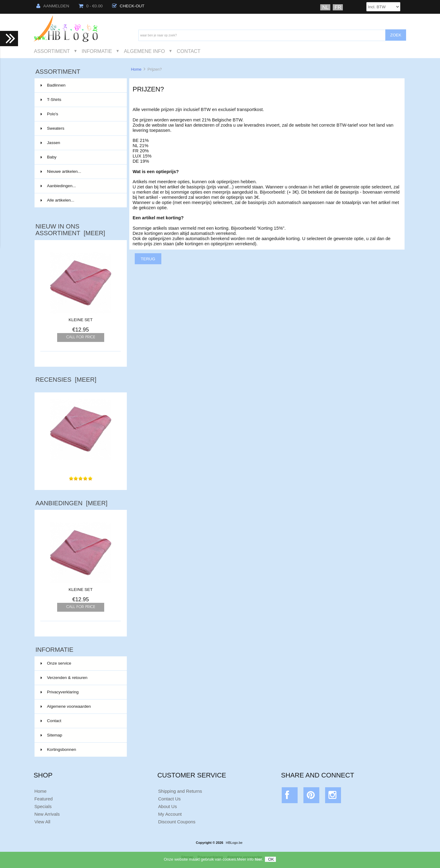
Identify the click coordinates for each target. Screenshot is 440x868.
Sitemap (51, 735)
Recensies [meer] (66, 380)
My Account (170, 814)
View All (42, 822)
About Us (167, 806)
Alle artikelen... (57, 200)
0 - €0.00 (91, 6)
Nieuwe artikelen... (61, 171)
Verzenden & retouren (64, 678)
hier (258, 862)
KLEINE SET (81, 320)
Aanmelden (53, 6)
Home (136, 69)
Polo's (80, 114)
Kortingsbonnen (58, 749)
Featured (43, 799)
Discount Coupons (177, 822)
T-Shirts (80, 100)
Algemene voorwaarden (66, 706)
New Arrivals (47, 814)
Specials (43, 806)
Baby (80, 157)
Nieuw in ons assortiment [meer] (70, 230)
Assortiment (52, 51)
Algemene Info (144, 51)
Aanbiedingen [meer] (71, 503)
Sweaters (80, 128)
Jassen (80, 143)
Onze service (56, 663)
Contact (189, 51)
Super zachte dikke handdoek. (81, 464)
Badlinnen (80, 85)
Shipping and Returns (180, 791)
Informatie (97, 51)
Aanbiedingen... (58, 186)
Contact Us (169, 799)
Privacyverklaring (60, 692)
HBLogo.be (234, 843)
